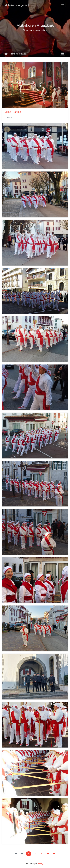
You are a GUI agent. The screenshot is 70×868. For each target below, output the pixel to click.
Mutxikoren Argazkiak (17, 5)
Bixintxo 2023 (18, 54)
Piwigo (41, 864)
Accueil (6, 54)
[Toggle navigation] (63, 5)
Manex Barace (13, 112)
